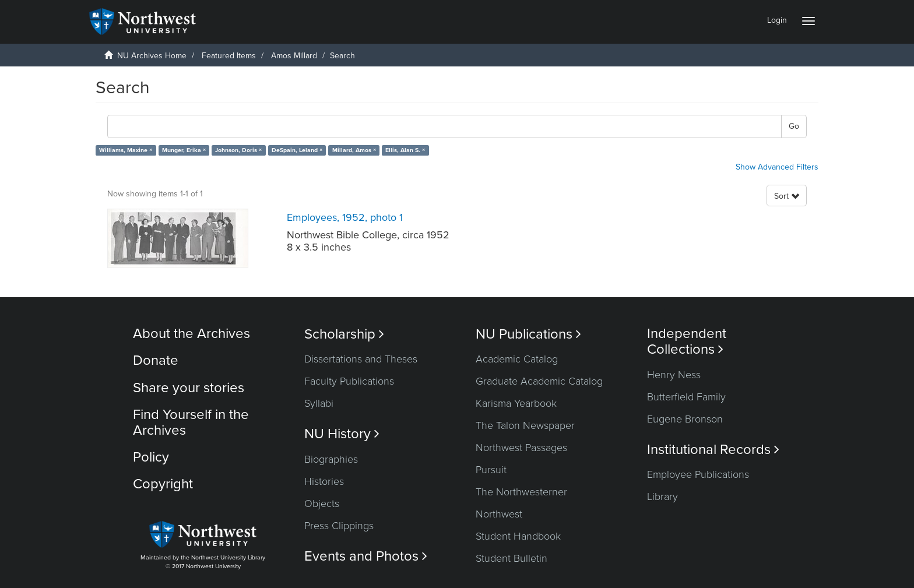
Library (662, 497)
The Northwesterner (521, 492)
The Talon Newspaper (525, 425)
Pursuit (491, 470)
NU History (342, 434)
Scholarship (344, 334)
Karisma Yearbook (516, 403)
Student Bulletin (512, 558)
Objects (322, 504)
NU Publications (528, 334)
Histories (324, 481)
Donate (156, 360)
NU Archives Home (152, 56)
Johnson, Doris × (238, 150)
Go (794, 126)
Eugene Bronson (685, 419)
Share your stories (189, 388)
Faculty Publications (349, 381)
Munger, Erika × (184, 150)
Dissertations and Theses (361, 359)
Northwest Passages (521, 448)
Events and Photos (366, 556)
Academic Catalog (517, 359)
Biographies (331, 459)
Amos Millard (294, 56)
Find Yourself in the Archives (191, 422)
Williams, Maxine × (126, 150)
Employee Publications (698, 474)
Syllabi (319, 403)
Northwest (499, 514)
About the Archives (191, 334)
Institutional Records (713, 450)
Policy (151, 457)
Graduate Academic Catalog (539, 381)
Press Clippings (339, 526)
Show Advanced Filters (777, 167)
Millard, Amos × (354, 150)
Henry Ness (674, 375)
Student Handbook (518, 536)
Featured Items (229, 56)
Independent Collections (687, 341)
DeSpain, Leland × (297, 150)
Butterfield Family (686, 397)
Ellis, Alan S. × (405, 150)
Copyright (163, 484)
